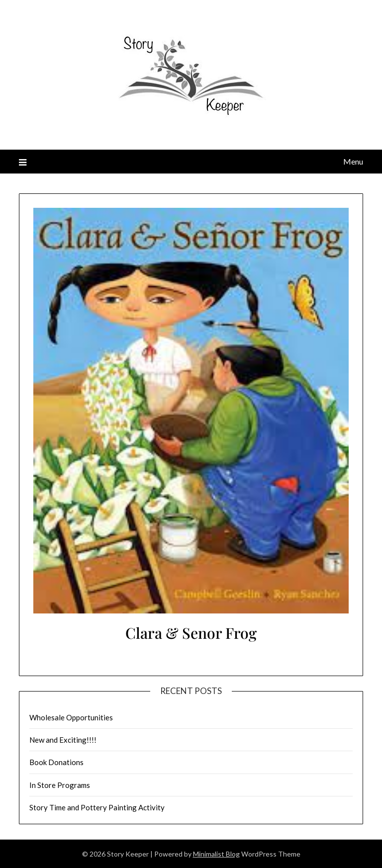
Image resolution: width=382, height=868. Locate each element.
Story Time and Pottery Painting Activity (97, 807)
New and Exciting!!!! (63, 740)
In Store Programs (60, 785)
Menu (353, 161)
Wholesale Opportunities (71, 717)
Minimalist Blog (216, 854)
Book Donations (56, 762)
